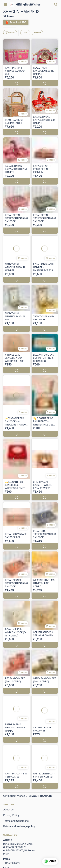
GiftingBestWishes (28, 5)
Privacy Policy (11, 815)
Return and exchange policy (19, 826)
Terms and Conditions (16, 821)
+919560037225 (12, 863)
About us (8, 810)
